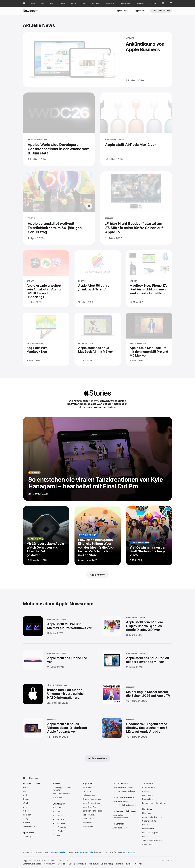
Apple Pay (27, 837)
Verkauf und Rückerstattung (101, 864)
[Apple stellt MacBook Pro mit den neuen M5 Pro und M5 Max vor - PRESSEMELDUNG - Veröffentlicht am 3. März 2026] (149, 341)
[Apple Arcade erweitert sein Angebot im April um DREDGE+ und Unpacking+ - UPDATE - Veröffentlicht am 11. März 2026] (46, 281)
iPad (25, 795)
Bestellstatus (88, 823)
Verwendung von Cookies (54, 864)
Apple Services (122, 11)
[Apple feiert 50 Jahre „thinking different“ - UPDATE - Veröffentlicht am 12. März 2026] (98, 281)
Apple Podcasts (59, 827)
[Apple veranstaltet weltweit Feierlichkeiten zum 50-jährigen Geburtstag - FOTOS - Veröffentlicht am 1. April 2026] (59, 211)
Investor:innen (148, 829)
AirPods (26, 811)
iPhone (26, 799)
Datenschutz (148, 799)
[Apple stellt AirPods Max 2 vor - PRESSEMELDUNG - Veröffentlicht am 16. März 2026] (136, 129)
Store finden (88, 788)
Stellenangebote (149, 821)
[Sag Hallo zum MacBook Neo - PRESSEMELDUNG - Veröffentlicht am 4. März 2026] (46, 341)
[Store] (33, 3)
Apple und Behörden (121, 828)
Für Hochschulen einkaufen (124, 805)
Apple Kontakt (148, 844)
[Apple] (24, 3)
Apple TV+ (57, 812)
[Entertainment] (126, 3)
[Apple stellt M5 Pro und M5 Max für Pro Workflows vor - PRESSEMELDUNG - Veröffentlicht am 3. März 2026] (58, 627)
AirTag (26, 819)
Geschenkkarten (30, 827)
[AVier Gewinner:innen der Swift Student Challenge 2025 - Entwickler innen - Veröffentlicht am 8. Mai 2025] (149, 536)
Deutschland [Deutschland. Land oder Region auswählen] (167, 861)
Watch (26, 803)
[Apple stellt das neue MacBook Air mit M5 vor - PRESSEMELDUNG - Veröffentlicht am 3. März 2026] (98, 341)
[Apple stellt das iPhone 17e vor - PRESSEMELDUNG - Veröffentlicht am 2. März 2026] (58, 661)
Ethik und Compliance (151, 833)
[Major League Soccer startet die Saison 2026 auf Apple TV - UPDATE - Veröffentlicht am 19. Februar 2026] (137, 695)
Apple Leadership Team (152, 817)
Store (25, 788)
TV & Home (28, 815)
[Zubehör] (141, 3)
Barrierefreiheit (149, 788)
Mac (25, 791)
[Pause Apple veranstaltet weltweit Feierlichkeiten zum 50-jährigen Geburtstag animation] (89, 209)
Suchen (162, 11)
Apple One (57, 808)
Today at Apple (89, 795)
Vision (25, 807)
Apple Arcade (58, 819)
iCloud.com (58, 798)
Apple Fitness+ (59, 823)
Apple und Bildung (120, 801)
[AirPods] (95, 3)
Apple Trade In (89, 815)
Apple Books (58, 831)
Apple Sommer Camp (91, 803)
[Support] (153, 3)
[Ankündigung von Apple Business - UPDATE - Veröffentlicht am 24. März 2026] (97, 59)
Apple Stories (141, 11)
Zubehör (26, 823)
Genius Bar (87, 791)
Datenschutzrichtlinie (32, 864)
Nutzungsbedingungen (77, 864)
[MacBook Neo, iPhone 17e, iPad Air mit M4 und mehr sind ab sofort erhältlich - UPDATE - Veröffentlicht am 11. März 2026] (149, 281)
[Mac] (42, 3)
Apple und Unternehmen (123, 788)
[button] (163, 3)
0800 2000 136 (129, 852)
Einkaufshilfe (88, 827)
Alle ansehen (97, 575)
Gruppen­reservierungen (93, 799)
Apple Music (58, 816)
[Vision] (84, 3)
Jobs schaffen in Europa (152, 841)
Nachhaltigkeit (148, 795)
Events (145, 837)
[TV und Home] (109, 3)
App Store (57, 835)
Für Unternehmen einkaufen (124, 791)
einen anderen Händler (84, 852)
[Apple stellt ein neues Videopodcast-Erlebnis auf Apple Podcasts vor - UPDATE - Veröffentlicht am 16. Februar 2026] (58, 729)
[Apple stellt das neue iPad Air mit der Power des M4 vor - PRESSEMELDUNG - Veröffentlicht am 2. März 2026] (137, 661)
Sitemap (139, 864)
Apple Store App (89, 807)
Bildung (145, 791)
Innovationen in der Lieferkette (155, 803)
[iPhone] (62, 3)
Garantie (146, 825)
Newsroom (31, 11)
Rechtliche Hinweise (124, 864)
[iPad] (52, 3)
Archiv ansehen (98, 758)
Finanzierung (88, 819)
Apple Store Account (61, 794)
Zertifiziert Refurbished (92, 811)
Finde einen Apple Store (60, 852)
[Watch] (73, 3)
